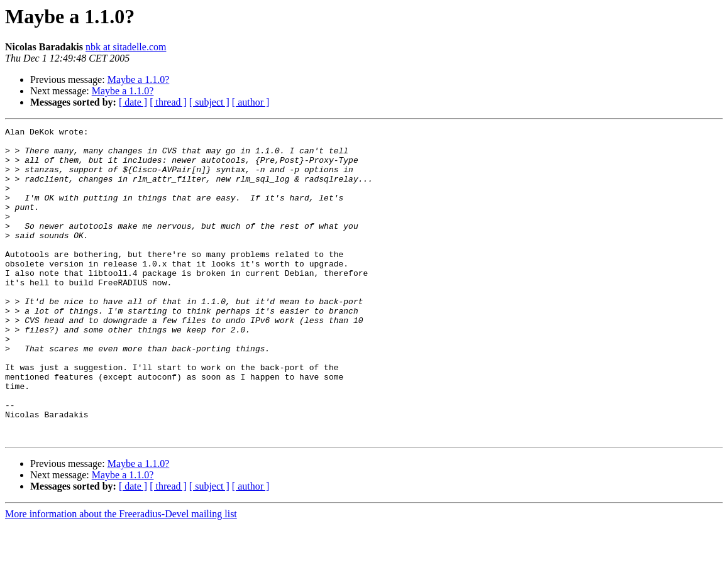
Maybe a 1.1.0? (139, 80)
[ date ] (133, 102)
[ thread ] (168, 102)
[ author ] (251, 102)
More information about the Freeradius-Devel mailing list (121, 576)
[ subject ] (209, 102)
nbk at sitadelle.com (126, 47)
